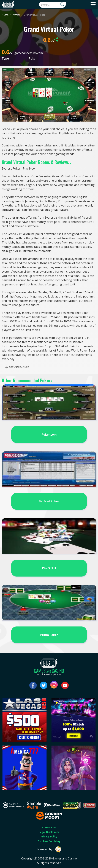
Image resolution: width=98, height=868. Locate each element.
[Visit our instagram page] (54, 685)
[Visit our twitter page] (44, 685)
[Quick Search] (52, 5)
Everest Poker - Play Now (19, 168)
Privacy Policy (49, 836)
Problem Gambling (49, 841)
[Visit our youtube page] (65, 685)
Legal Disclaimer (49, 832)
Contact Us (49, 827)
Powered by (49, 849)
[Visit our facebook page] (33, 685)
